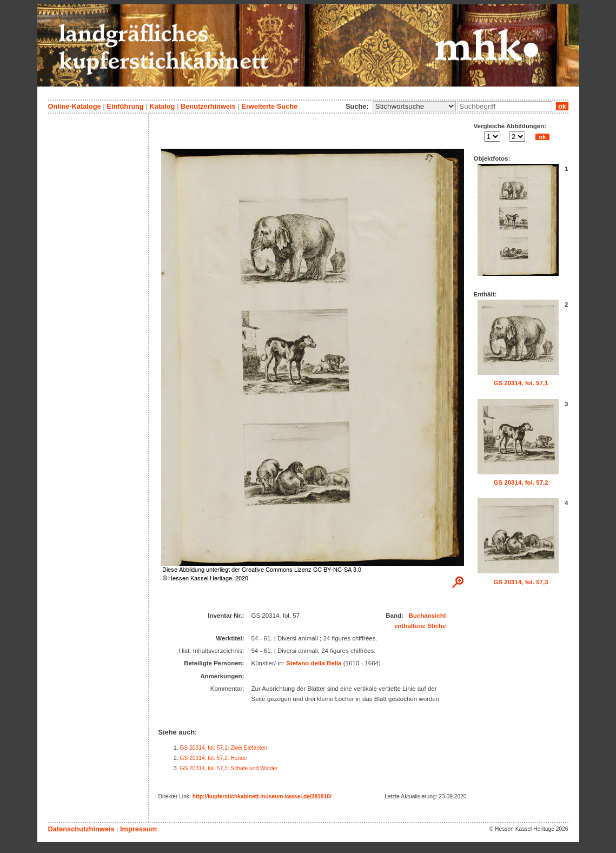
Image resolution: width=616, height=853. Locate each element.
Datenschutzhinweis (81, 829)
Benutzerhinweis (208, 106)
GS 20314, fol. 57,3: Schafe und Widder (229, 768)
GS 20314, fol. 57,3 (521, 582)
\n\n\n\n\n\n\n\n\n (414, 106)
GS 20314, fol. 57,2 (521, 482)
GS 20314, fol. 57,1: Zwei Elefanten (224, 748)
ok (562, 106)
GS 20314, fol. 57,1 (521, 383)
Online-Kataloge (75, 106)
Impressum (138, 829)
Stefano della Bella (314, 663)
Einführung (125, 106)
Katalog (162, 106)
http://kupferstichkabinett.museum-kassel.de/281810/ (262, 796)
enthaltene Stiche (420, 626)
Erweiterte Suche (269, 106)
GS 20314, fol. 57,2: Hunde (214, 758)
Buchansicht (427, 616)
